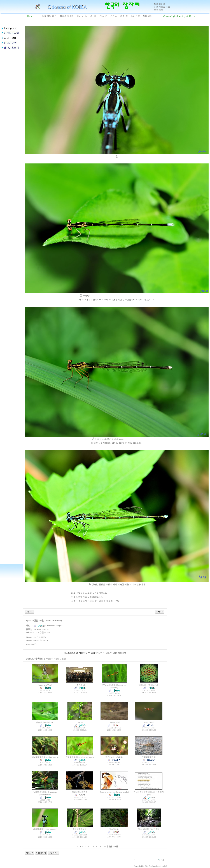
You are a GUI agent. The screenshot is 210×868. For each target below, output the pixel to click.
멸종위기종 (160, 4)
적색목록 (158, 10)
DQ (166, 866)
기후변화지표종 (162, 7)
